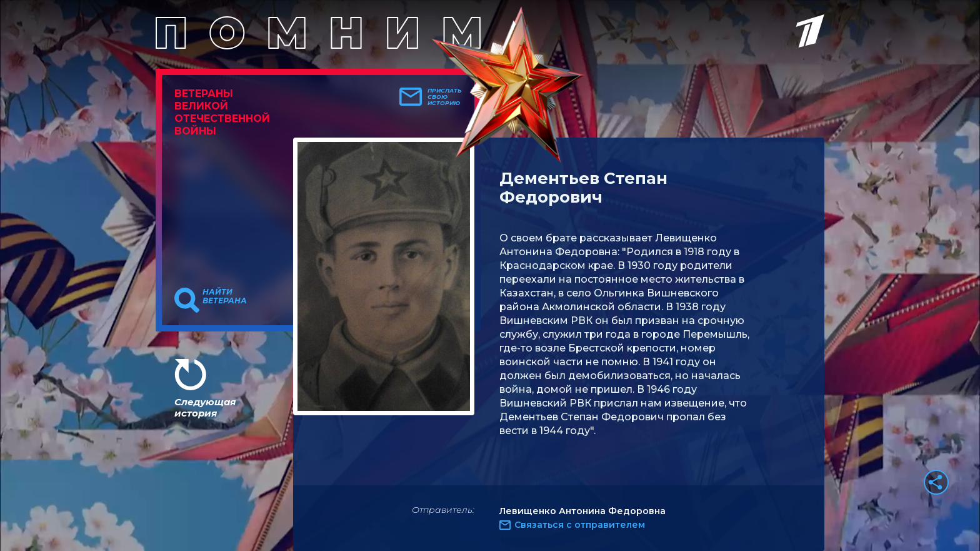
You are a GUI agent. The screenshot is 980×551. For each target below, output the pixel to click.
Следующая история (205, 407)
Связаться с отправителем (580, 525)
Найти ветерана (225, 296)
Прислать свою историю (445, 97)
